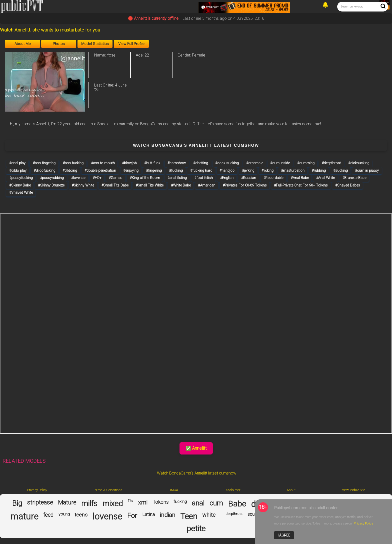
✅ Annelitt (196, 448)
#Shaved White (21, 193)
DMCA (173, 490)
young (64, 514)
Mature (67, 503)
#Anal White (325, 178)
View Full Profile (131, 44)
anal (198, 503)
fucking (180, 502)
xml (143, 503)
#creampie (255, 163)
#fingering (154, 171)
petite (196, 529)
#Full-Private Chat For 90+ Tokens (301, 185)
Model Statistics (95, 44)
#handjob (227, 171)
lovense (107, 517)
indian (167, 515)
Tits (130, 501)
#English (227, 178)
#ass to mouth (103, 163)
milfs (89, 504)
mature (24, 517)
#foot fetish (203, 178)
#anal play (17, 163)
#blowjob (129, 163)
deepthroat (234, 514)
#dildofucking (44, 171)
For (132, 516)
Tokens (160, 502)
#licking (267, 171)
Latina (148, 514)
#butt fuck (152, 163)
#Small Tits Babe (115, 185)
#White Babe (181, 185)
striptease (40, 503)
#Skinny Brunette (51, 185)
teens (81, 515)
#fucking (176, 171)
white (209, 515)
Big (17, 503)
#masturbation (293, 171)
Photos (59, 44)
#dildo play (18, 171)
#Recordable (273, 178)
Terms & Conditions (108, 490)
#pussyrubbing (52, 178)
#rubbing (319, 171)
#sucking (340, 171)
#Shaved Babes (348, 185)
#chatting (201, 163)
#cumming (306, 163)
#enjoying (131, 171)
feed (48, 515)
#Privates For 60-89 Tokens (245, 185)
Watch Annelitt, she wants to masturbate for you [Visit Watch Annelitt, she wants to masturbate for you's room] (50, 30)
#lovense (78, 178)
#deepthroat (331, 163)
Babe (237, 504)
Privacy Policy (37, 490)
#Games (115, 178)
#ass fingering (44, 163)
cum (216, 503)
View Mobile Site (353, 490)
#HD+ (97, 178)
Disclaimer (232, 490)
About (291, 490)
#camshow (177, 163)
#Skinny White (83, 185)
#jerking (248, 171)
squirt (253, 514)
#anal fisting (177, 178)
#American (207, 185)
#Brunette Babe (354, 178)
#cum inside (280, 163)
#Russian (248, 178)
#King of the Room (145, 178)
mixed (113, 504)
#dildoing (70, 171)
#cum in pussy (367, 171)
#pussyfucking (21, 178)
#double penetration (100, 171)
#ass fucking (73, 163)
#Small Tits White (150, 185)
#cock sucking (227, 163)
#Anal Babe (300, 178)
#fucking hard (201, 171)
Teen (189, 516)
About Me (23, 44)
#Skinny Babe (20, 185)
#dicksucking (359, 163)
